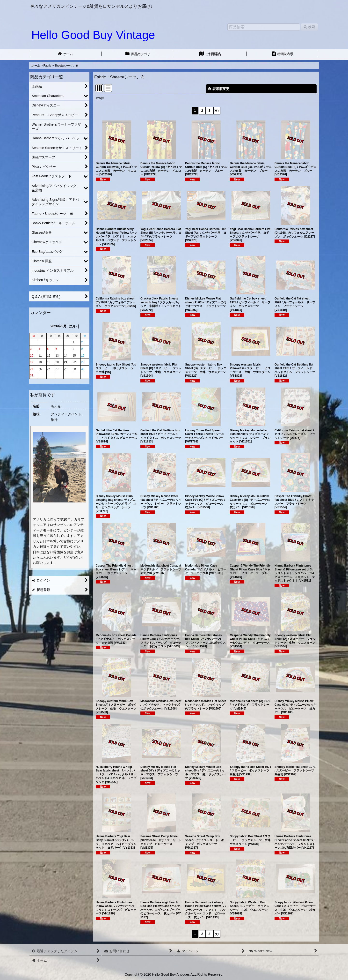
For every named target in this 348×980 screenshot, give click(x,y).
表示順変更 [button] (219, 89)
